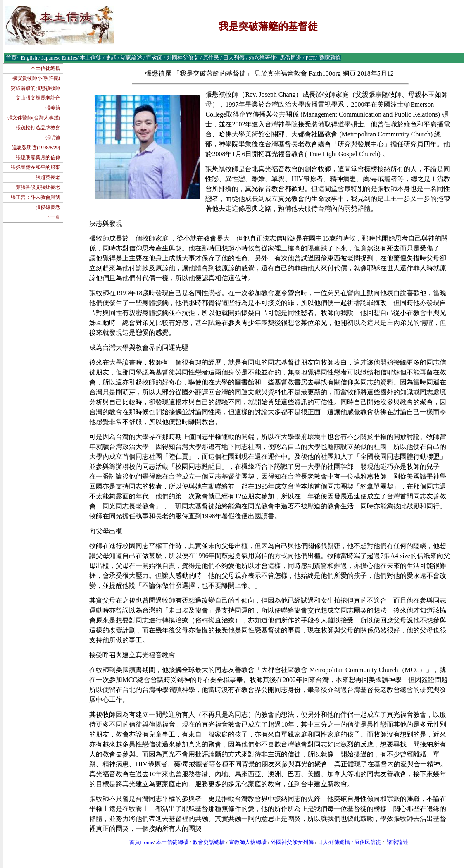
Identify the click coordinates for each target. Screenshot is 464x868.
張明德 (53, 138)
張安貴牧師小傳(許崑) (36, 78)
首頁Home (141, 842)
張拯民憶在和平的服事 (36, 167)
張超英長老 (48, 177)
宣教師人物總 (245, 842)
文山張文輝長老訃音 (38, 98)
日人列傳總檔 (334, 842)
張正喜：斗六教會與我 (36, 197)
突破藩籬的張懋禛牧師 (36, 88)
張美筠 (53, 108)
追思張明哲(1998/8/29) (36, 148)
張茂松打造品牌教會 (38, 128)
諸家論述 (397, 842)
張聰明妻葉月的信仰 (38, 157)
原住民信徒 (368, 842)
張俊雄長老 (48, 207)
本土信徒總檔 (45, 68)
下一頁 (53, 217)
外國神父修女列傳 (292, 842)
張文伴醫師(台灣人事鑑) (34, 118)
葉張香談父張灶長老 (38, 187)
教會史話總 (206, 842)
